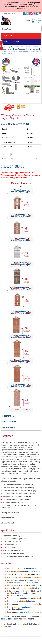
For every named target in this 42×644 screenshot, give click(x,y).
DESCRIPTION (8, 416)
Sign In (31, 20)
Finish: (3, 159)
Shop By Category (11, 42)
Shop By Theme (9, 36)
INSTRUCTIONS (9, 428)
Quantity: (4, 154)
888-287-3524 (10, 13)
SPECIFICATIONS (9, 422)
